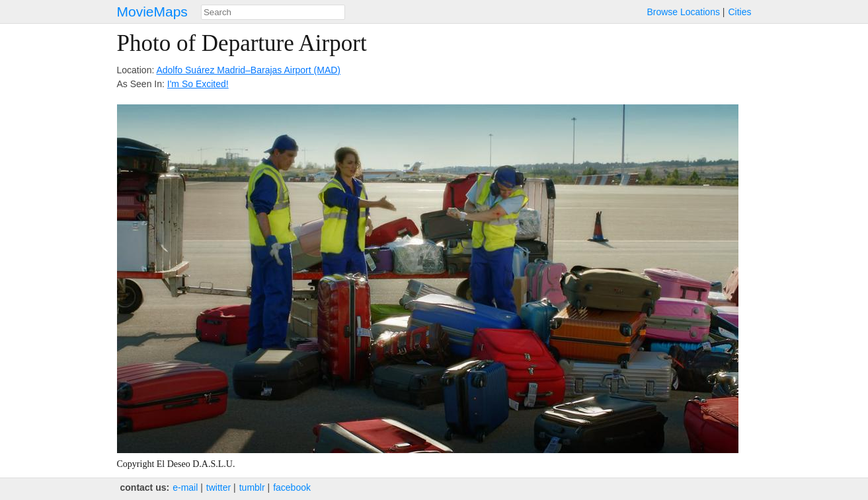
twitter (218, 487)
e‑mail (185, 487)
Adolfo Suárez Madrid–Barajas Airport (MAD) (248, 70)
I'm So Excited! (198, 84)
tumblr (252, 487)
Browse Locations (683, 12)
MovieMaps (152, 12)
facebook (292, 487)
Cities (739, 12)
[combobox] (273, 12)
